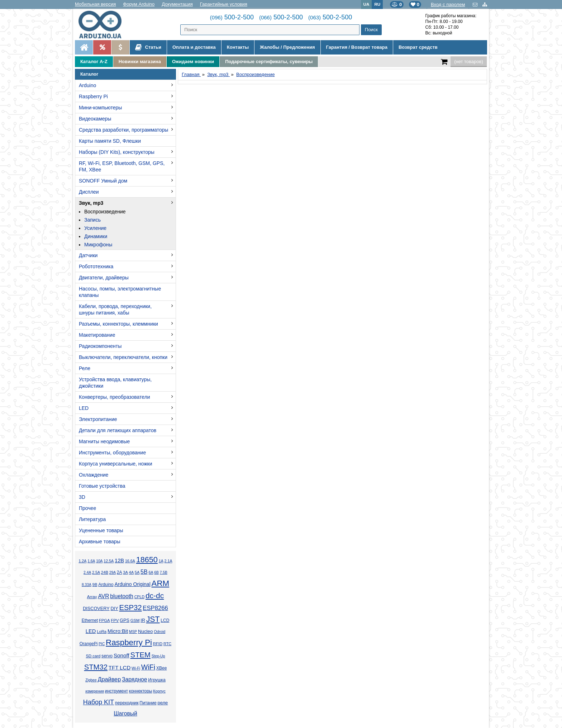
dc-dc (155, 595)
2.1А (168, 561)
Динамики (96, 236)
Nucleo (145, 631)
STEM (140, 655)
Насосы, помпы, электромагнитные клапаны (120, 292)
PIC (102, 644)
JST (153, 619)
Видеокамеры (95, 119)
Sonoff (122, 655)
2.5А (96, 572)
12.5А (109, 561)
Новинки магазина (140, 62)
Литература (92, 519)
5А (137, 572)
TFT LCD (120, 668)
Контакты (238, 47)
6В (156, 573)
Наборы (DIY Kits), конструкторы (117, 152)
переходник (127, 703)
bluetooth (122, 596)
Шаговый (125, 713)
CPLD (140, 597)
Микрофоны (98, 245)
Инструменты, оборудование (112, 453)
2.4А (87, 573)
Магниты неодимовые (104, 441)
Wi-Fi (136, 668)
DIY (114, 609)
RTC (167, 644)
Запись (92, 220)
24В (105, 572)
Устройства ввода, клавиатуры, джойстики (115, 383)
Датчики (88, 255)
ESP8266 (155, 608)
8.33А (87, 585)
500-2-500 (232, 17)
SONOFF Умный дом (103, 181)
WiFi (148, 667)
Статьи (148, 47)
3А (125, 572)
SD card (93, 656)
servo (107, 656)
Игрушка (157, 680)
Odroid (159, 632)
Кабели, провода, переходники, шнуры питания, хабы (115, 309)
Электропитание (98, 419)
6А (151, 572)
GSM (135, 620)
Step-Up (158, 656)
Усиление (95, 228)
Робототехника (96, 266)
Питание (148, 703)
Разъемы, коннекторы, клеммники (118, 324)
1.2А (82, 561)
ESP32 (130, 608)
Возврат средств (418, 47)
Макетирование (97, 335)
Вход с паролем (448, 4)
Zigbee (91, 680)
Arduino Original (132, 584)
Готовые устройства (102, 486)
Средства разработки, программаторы (123, 130)
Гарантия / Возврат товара (357, 47)
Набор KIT (99, 702)
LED (84, 408)
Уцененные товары (101, 530)
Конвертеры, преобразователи (115, 397)
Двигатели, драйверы (104, 278)
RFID (158, 644)
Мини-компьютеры (100, 108)
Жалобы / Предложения (287, 47)
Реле (85, 368)
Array (92, 597)
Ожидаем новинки (193, 62)
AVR (103, 596)
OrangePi (89, 644)
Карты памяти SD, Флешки (110, 141)
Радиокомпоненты (100, 346)
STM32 (96, 667)
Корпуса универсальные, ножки (116, 464)
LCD (165, 620)
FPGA (104, 620)
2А (120, 572)
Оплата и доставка (194, 47)
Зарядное (135, 679)
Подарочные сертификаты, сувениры (269, 62)
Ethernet (90, 620)
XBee (161, 668)
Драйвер (109, 679)
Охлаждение (94, 475)
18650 (147, 560)
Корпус (159, 691)
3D (82, 497)
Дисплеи (89, 192)
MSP (133, 632)
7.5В (164, 573)
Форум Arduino (139, 4)
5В (144, 572)
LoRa (102, 632)
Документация (177, 4)
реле (163, 703)
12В (119, 561)
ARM (161, 583)
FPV (115, 620)
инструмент (116, 691)
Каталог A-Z (94, 62)
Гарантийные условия (224, 4)
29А (113, 573)
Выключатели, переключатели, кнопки (123, 357)
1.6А (91, 561)
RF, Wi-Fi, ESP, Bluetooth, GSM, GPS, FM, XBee (122, 166)
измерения (95, 691)
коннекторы (141, 691)
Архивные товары (100, 542)
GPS (125, 620)
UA (366, 4)
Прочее (87, 508)
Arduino (87, 85)
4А (131, 572)
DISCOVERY (96, 609)
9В (95, 585)
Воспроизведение (105, 212)
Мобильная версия (95, 4)
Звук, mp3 (91, 203)
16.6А (130, 561)
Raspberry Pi (93, 96)
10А (99, 561)
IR (143, 620)
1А (161, 561)
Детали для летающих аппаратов (118, 430)
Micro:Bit (118, 631)
